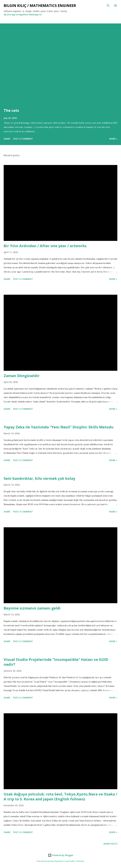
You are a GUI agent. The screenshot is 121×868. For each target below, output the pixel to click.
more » (113, 139)
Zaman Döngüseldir (22, 376)
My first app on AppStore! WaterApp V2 (23, 14)
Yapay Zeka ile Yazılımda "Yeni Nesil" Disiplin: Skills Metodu (59, 427)
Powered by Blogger (61, 855)
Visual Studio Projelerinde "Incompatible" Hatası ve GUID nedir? (56, 662)
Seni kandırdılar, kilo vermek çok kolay (39, 478)
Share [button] (7, 139)
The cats (11, 110)
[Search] (108, 6)
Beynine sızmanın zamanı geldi (32, 608)
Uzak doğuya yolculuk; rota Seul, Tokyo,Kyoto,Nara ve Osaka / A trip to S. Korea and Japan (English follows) (60, 796)
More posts (110, 844)
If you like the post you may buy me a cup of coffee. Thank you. (61, 861)
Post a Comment (23, 139)
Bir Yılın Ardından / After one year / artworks (45, 246)
